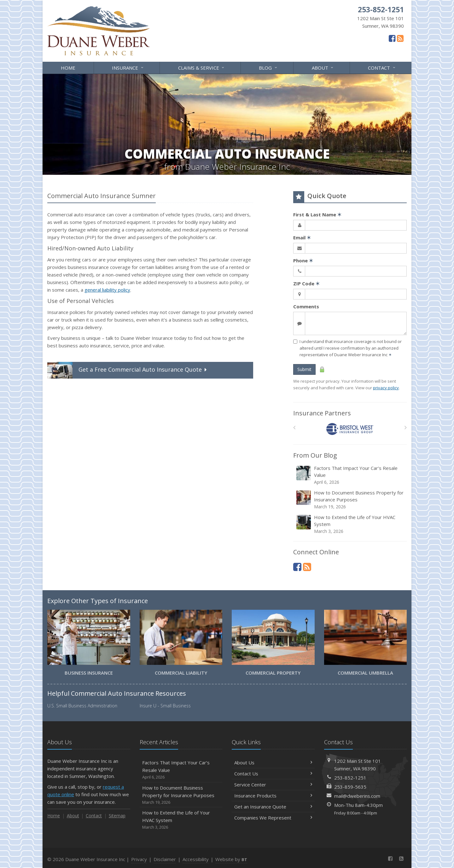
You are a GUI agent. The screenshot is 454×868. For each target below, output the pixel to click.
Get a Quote (128, 370)
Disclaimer (165, 859)
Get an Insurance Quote (273, 807)
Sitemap (117, 816)
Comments (306, 306)
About (323, 67)
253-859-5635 (350, 787)
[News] (400, 38)
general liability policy (107, 290)
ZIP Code (306, 283)
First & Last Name (317, 214)
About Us (273, 762)
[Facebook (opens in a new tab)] (392, 38)
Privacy (139, 859)
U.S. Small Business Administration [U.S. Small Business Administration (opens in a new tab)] (82, 706)
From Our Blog (315, 455)
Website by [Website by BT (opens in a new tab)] (231, 859)
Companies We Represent (273, 818)
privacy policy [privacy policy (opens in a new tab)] (386, 388)
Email (302, 237)
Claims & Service (202, 67)
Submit (304, 369)
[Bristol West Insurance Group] (350, 429)
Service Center (273, 785)
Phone (303, 260)
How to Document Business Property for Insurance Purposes (350, 500)
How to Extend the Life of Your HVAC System (350, 524)
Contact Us (273, 774)
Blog (268, 67)
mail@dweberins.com (357, 796)
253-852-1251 (350, 778)
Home (68, 68)
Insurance (128, 67)
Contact (382, 67)
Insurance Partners (322, 413)
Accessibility (196, 859)
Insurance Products (273, 796)
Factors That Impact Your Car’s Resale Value (350, 475)
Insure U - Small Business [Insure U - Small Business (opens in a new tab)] (165, 706)
